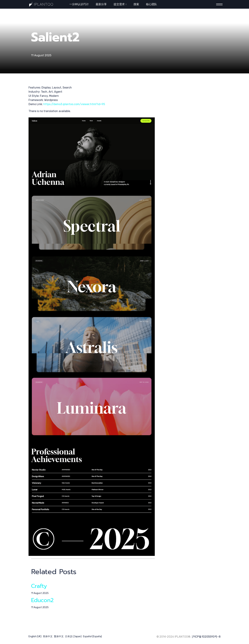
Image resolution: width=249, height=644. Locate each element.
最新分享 (101, 4)
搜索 (136, 4)
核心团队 (151, 4)
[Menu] (218, 4)
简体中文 (48, 636)
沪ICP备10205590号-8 (206, 637)
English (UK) (35, 636)
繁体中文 (59, 636)
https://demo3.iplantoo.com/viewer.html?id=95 (74, 104)
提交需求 (119, 4)
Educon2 (42, 600)
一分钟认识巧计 (79, 4)
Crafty (39, 586)
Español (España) (92, 636)
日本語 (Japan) (73, 636)
